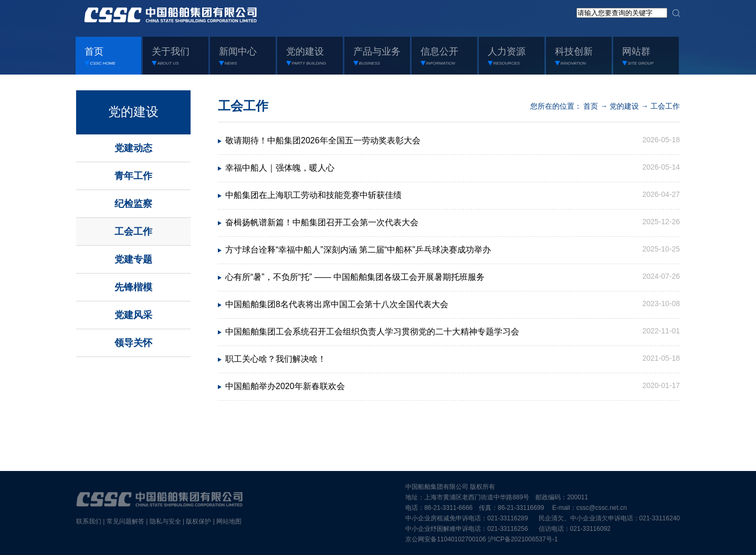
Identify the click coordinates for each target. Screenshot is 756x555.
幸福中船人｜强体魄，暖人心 (280, 168)
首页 (591, 106)
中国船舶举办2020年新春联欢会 (285, 386)
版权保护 (198, 521)
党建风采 (133, 315)
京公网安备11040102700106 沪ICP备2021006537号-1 (481, 539)
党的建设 (133, 112)
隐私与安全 (165, 521)
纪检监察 (133, 204)
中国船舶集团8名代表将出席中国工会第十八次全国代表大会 (337, 304)
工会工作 (133, 232)
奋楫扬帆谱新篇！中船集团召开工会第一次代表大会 (322, 222)
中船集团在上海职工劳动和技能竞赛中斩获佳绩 (313, 195)
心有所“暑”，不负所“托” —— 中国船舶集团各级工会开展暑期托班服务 (355, 277)
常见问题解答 (125, 521)
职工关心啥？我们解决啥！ (276, 359)
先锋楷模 (133, 287)
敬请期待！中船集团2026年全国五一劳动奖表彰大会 (323, 140)
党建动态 (133, 148)
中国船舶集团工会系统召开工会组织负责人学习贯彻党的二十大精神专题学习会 (372, 332)
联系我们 (89, 521)
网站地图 (229, 521)
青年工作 (133, 176)
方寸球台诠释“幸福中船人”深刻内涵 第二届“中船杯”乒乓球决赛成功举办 (358, 250)
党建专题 (133, 259)
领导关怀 (133, 343)
